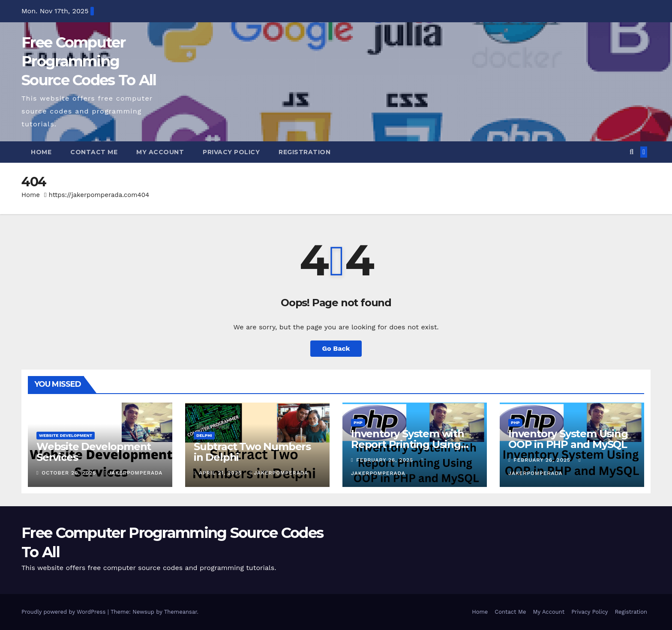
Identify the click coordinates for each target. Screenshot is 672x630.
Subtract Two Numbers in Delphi (252, 452)
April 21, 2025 (221, 473)
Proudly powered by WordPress (64, 612)
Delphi (204, 435)
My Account (160, 152)
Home (41, 152)
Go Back (336, 348)
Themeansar (181, 612)
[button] (631, 152)
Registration (304, 152)
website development (66, 435)
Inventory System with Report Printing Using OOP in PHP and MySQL (410, 444)
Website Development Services (94, 452)
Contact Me (94, 152)
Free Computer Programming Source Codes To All (89, 61)
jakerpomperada (133, 473)
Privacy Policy (231, 152)
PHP (358, 422)
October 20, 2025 (70, 473)
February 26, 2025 (386, 460)
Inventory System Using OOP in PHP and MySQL (568, 439)
